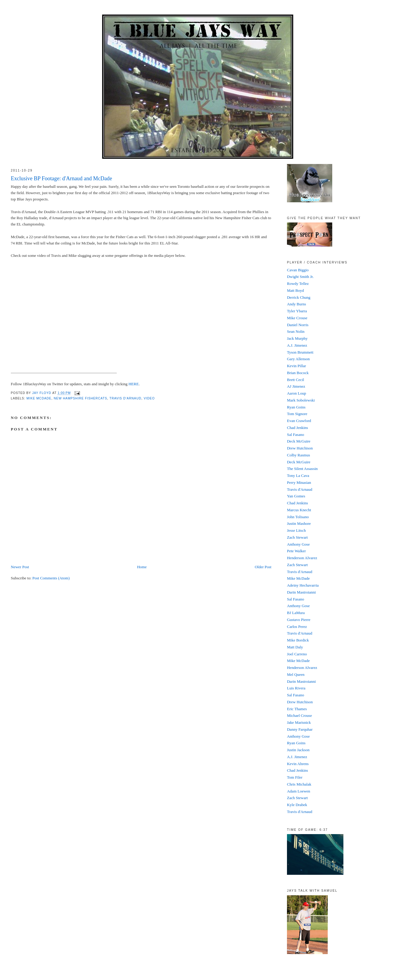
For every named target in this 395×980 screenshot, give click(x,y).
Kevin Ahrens (298, 764)
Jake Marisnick (299, 722)
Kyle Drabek (297, 805)
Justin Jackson (298, 750)
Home (142, 567)
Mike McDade (39, 398)
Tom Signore (297, 414)
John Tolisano (298, 517)
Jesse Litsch (296, 530)
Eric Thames (297, 709)
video (149, 398)
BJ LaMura (296, 613)
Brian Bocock (298, 373)
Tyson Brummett (300, 352)
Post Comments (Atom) (51, 578)
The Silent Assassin (302, 469)
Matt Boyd (295, 290)
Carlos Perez (297, 627)
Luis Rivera (296, 688)
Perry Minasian (299, 482)
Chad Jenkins (298, 428)
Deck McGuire (299, 441)
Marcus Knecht (299, 510)
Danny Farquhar (300, 729)
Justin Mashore (299, 523)
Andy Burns (296, 304)
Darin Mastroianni (301, 592)
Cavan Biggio (298, 270)
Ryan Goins (296, 407)
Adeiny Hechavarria (303, 585)
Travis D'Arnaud (126, 398)
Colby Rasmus (298, 455)
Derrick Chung (299, 297)
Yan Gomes (296, 496)
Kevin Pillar (296, 366)
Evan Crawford (299, 421)
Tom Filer (295, 777)
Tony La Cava (298, 476)
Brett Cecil (296, 380)
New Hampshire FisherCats (80, 398)
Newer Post (20, 567)
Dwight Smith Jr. (300, 277)
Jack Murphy (297, 338)
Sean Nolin (296, 331)
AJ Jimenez (296, 386)
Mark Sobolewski (301, 400)
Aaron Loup (296, 393)
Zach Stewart (297, 537)
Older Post (263, 567)
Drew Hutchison (300, 448)
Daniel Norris (298, 325)
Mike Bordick (298, 640)
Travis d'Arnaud (300, 489)
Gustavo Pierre (299, 620)
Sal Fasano (296, 435)
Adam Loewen (299, 791)
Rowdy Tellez (298, 284)
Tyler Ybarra (297, 311)
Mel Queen (296, 674)
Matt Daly (295, 647)
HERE (134, 384)
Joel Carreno (297, 654)
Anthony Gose (298, 544)
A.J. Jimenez (297, 345)
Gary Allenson (298, 359)
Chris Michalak (299, 784)
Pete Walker (296, 551)
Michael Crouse (299, 715)
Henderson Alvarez (302, 558)
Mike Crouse (297, 318)
